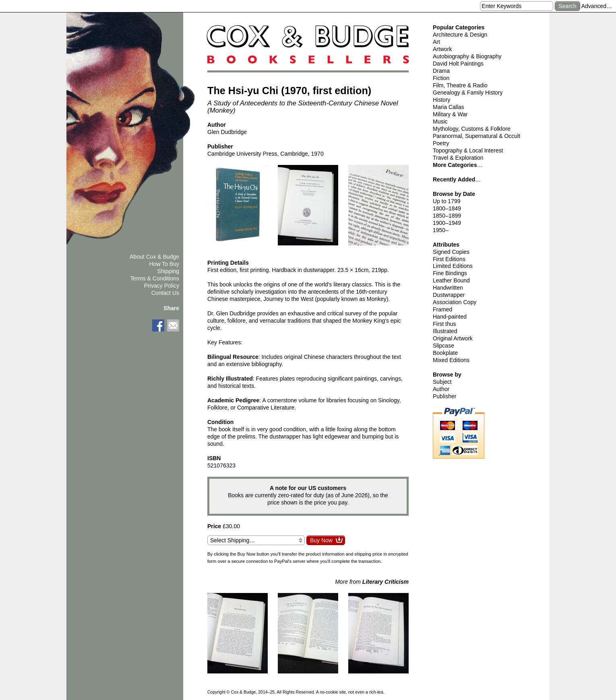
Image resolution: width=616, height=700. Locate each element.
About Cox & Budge (154, 257)
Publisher (444, 396)
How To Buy (164, 264)
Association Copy (455, 302)
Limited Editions (453, 266)
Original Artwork (453, 338)
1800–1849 (447, 208)
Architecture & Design (460, 35)
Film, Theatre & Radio (460, 85)
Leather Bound (451, 280)
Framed (442, 309)
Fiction (441, 78)
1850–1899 (447, 216)
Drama (441, 71)
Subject (442, 382)
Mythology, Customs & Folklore (472, 129)
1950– (441, 230)
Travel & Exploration (458, 158)
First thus (444, 324)
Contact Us (165, 293)
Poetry (441, 143)
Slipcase (443, 346)
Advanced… (597, 6)
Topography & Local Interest (468, 150)
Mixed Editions (451, 360)
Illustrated (445, 331)
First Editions (449, 259)
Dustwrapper (449, 295)
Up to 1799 (447, 201)
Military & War (450, 114)
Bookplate (445, 353)
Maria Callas (449, 107)
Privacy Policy (162, 286)
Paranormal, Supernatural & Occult (476, 136)
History (442, 100)
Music (440, 121)
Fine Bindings (450, 273)
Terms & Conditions (155, 278)
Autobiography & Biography (467, 56)
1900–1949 (447, 223)
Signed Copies (451, 252)
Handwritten (448, 288)
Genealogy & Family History (468, 93)
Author (441, 389)
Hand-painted (450, 317)
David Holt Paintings (458, 64)
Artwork (442, 49)
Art (436, 42)
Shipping (168, 271)
